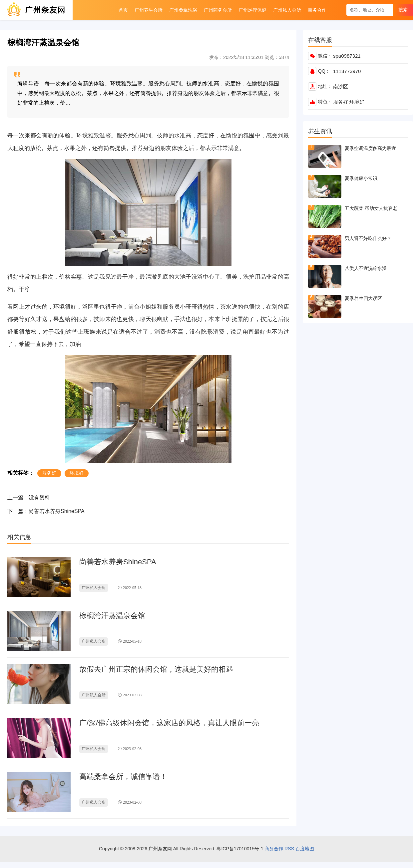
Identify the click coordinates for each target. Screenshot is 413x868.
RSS (289, 849)
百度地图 (305, 849)
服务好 (341, 102)
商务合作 (274, 849)
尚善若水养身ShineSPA (57, 511)
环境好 (357, 102)
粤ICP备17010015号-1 (240, 849)
